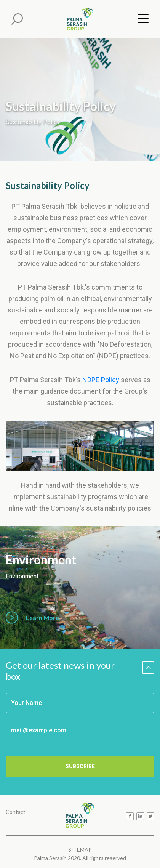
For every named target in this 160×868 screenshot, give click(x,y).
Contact (16, 811)
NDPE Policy (101, 380)
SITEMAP (80, 850)
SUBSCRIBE (80, 766)
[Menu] (141, 20)
